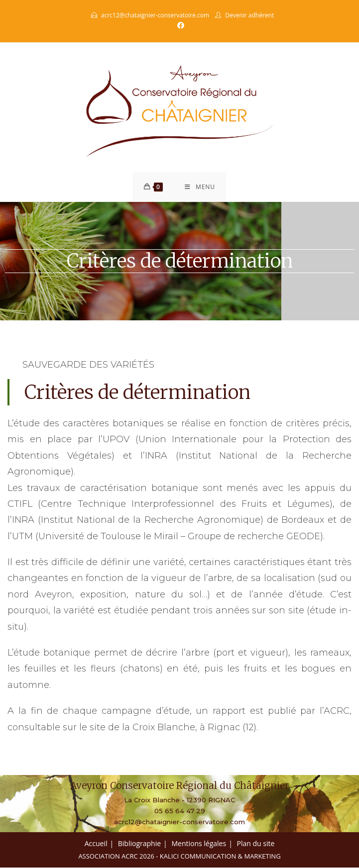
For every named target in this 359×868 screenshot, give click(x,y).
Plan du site (256, 844)
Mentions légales (199, 844)
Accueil (96, 844)
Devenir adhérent (249, 15)
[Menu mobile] (200, 187)
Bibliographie (139, 844)
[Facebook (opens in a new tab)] (179, 25)
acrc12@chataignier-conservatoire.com (155, 15)
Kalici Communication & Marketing (220, 857)
